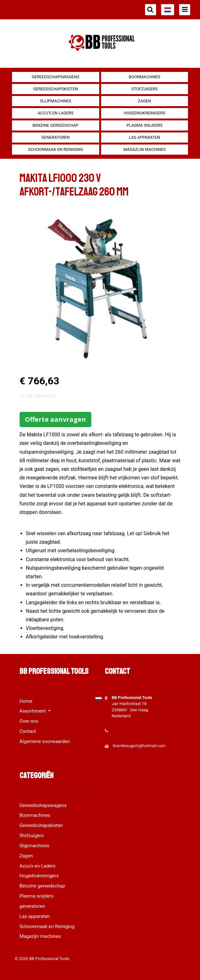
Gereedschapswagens (56, 77)
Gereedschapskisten (55, 89)
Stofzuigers (145, 89)
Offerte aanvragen (55, 419)
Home (26, 701)
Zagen (144, 101)
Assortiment (33, 711)
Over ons (29, 721)
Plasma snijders (144, 125)
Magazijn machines (144, 149)
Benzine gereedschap (56, 125)
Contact (28, 731)
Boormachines (144, 77)
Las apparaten (145, 137)
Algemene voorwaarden (45, 741)
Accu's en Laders (56, 113)
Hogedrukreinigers (145, 113)
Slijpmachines (55, 101)
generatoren (56, 137)
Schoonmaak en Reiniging (55, 149)
